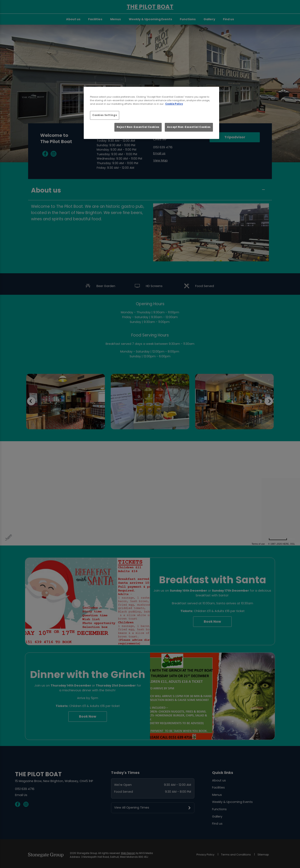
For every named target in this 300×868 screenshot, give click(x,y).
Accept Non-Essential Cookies (189, 127)
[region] (151, 113)
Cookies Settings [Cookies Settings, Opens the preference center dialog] (105, 115)
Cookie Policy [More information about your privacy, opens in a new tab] (174, 104)
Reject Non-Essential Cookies (138, 127)
